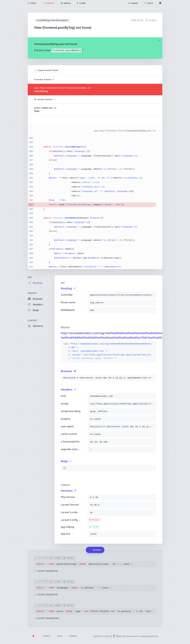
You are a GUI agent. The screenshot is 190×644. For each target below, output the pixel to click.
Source (47, 636)
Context (32, 321)
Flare (117, 636)
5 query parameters (46, 618)
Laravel (73, 636)
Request (32, 293)
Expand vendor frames (47, 70)
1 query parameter (46, 571)
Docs (60, 636)
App (30, 277)
